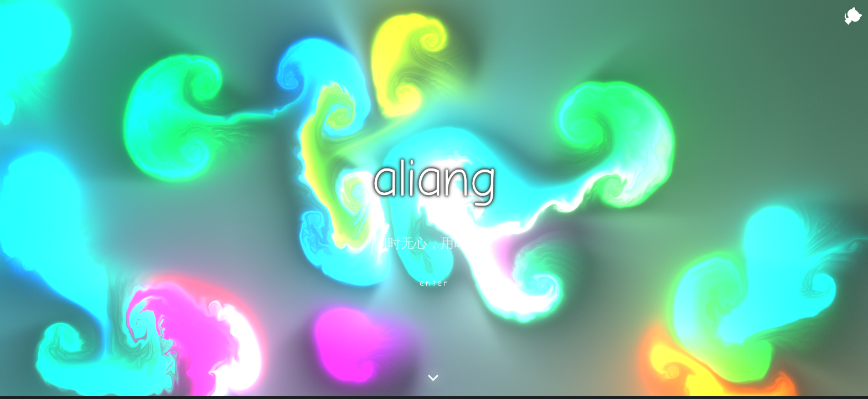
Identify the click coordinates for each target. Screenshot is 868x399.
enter (434, 283)
